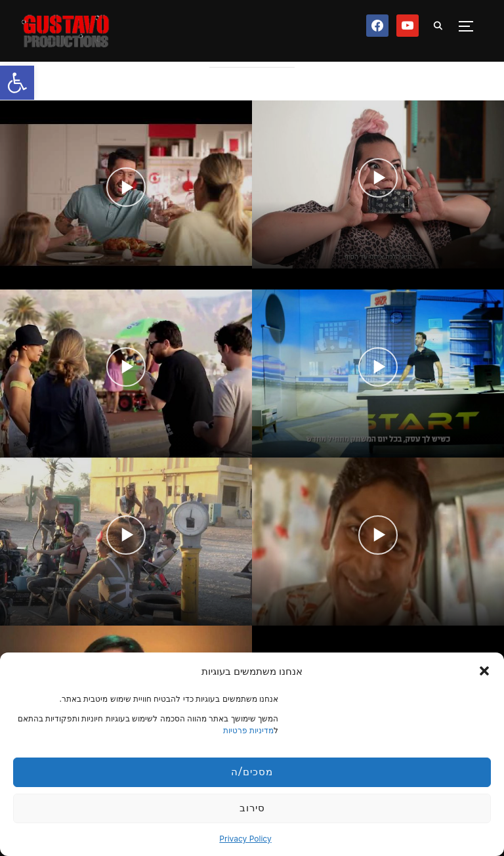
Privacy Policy (245, 839)
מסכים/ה (252, 772)
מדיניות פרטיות (248, 730)
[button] (17, 83)
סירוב (252, 808)
